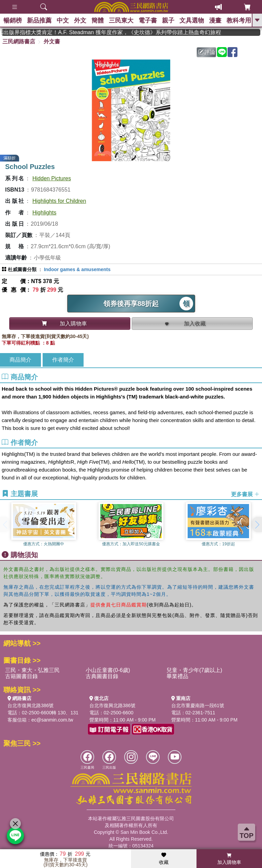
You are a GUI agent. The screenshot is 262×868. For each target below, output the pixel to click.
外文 (80, 20)
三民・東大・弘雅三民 (32, 670)
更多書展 (245, 494)
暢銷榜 (13, 20)
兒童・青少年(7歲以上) (194, 670)
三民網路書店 (19, 41)
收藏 (164, 859)
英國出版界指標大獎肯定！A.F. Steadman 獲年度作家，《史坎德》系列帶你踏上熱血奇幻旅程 (157, 32)
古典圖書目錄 (102, 676)
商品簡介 (20, 360)
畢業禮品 (177, 676)
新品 (39, 20)
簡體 (98, 20)
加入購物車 (229, 859)
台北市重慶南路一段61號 (198, 705)
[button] (257, 524)
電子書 (148, 20)
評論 (207, 52)
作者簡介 (63, 360)
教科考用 (239, 20)
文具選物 (192, 20)
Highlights (44, 213)
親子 (168, 20)
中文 (63, 20)
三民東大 (121, 20)
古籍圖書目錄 (21, 676)
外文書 (52, 41)
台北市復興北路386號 (31, 705)
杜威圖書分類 (22, 269)
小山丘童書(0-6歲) (108, 670)
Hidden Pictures (52, 178)
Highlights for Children (59, 201)
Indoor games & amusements (77, 269)
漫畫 (215, 20)
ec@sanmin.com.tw (52, 720)
